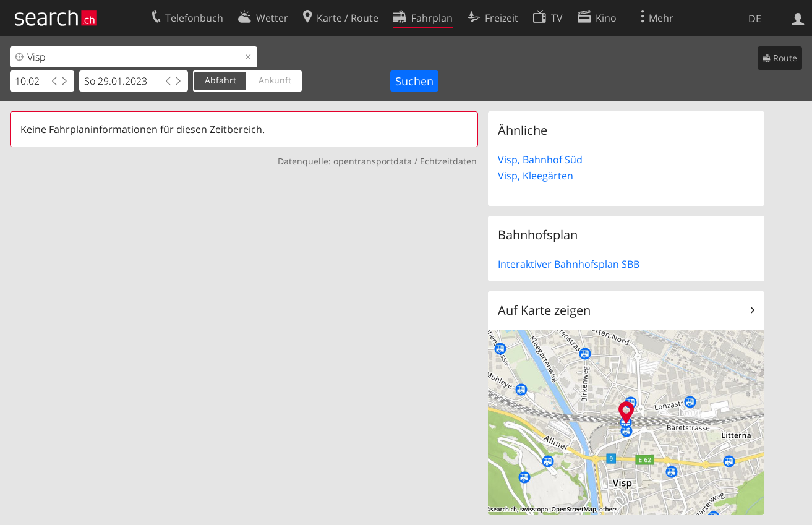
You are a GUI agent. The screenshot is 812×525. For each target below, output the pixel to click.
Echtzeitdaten (448, 161)
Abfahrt (220, 80)
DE (755, 19)
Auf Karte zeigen (544, 310)
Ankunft (275, 80)
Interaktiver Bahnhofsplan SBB (569, 264)
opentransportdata (373, 161)
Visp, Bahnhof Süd (540, 160)
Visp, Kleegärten (536, 176)
